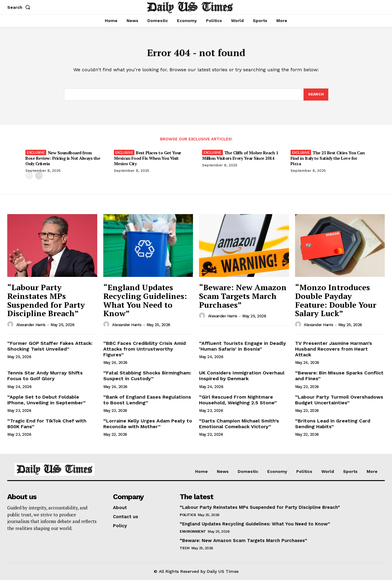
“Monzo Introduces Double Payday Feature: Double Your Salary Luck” (336, 304)
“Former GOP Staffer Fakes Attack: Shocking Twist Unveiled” (50, 350)
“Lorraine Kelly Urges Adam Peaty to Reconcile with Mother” (148, 428)
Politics (188, 519)
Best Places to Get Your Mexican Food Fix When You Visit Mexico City (148, 162)
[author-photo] (11, 329)
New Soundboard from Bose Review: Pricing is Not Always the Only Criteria (63, 162)
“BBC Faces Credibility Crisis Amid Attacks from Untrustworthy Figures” (145, 353)
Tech (185, 552)
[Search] (316, 98)
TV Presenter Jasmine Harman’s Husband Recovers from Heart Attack (334, 353)
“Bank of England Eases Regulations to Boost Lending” (147, 404)
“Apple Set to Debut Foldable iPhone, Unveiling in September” (47, 404)
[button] (20, 7)
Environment (193, 535)
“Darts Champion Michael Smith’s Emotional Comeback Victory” (239, 428)
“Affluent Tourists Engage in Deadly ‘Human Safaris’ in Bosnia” (243, 350)
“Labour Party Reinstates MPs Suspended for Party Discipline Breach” (46, 304)
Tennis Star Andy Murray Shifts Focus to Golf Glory (45, 380)
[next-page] (39, 180)
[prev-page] (29, 180)
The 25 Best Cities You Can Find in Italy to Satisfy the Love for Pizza (328, 162)
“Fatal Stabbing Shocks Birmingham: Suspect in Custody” (147, 380)
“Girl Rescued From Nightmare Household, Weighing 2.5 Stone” (238, 404)
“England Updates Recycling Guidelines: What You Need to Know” (145, 304)
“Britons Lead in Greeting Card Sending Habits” (333, 428)
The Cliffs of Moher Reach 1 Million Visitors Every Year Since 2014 (240, 159)
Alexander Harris (31, 329)
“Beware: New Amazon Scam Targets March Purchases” (243, 300)
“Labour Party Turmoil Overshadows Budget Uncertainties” (339, 404)
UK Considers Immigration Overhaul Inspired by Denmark (242, 380)
